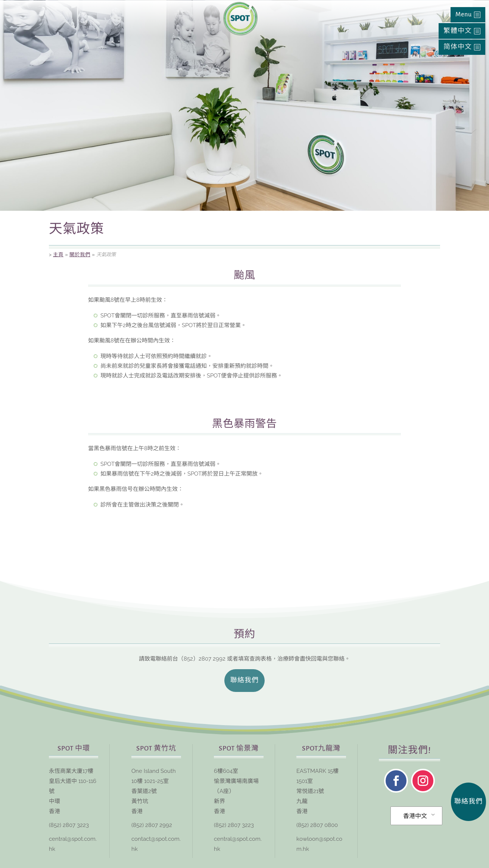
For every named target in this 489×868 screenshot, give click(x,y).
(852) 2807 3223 (69, 825)
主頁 (58, 254)
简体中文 (458, 47)
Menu (464, 15)
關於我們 (80, 254)
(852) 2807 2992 (152, 825)
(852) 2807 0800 (317, 825)
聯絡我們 (244, 680)
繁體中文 (458, 31)
